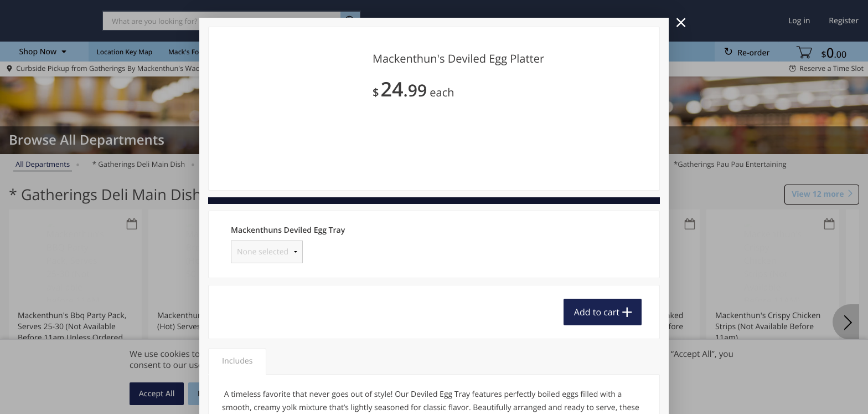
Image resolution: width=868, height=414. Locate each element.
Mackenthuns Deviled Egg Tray (288, 230)
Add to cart (597, 312)
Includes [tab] (237, 361)
